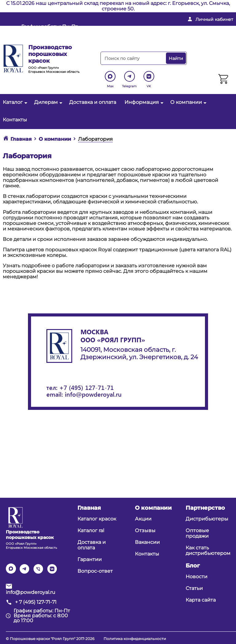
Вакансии (147, 542)
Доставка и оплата (93, 102)
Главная (89, 508)
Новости (197, 577)
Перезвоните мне (136, 39)
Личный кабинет (214, 19)
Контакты (15, 120)
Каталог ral (91, 530)
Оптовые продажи (197, 533)
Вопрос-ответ (95, 571)
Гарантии (90, 559)
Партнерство (205, 508)
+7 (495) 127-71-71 (87, 387)
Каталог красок (97, 519)
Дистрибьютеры (207, 519)
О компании (188, 102)
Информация (143, 102)
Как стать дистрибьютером (208, 550)
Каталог (14, 102)
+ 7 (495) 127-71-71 (204, 29)
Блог (193, 566)
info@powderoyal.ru (140, 29)
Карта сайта (201, 600)
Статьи (194, 588)
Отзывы (145, 530)
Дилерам (47, 102)
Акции (143, 519)
